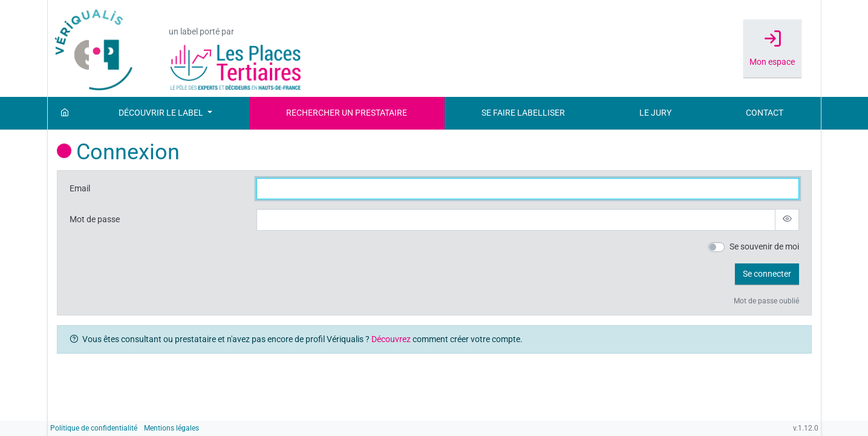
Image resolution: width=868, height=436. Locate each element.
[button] (767, 274)
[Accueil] (65, 113)
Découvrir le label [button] (162, 113)
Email (80, 189)
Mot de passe (95, 220)
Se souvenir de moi (764, 247)
